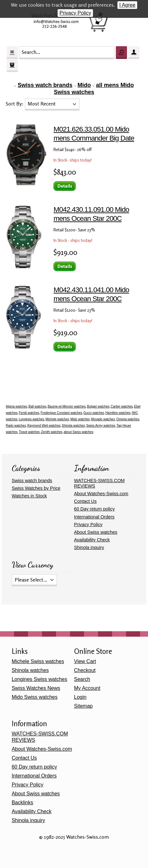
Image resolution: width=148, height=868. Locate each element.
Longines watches (32, 419)
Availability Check (92, 540)
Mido (84, 85)
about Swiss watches (78, 432)
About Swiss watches (96, 532)
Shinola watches (73, 426)
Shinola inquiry (89, 547)
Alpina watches (16, 406)
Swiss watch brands (45, 85)
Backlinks (23, 803)
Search (82, 679)
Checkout (85, 670)
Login (80, 697)
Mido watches (80, 419)
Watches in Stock (29, 496)
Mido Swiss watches (35, 697)
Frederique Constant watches (61, 413)
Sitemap (84, 706)
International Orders (94, 517)
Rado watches (16, 426)
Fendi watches (29, 413)
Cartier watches (122, 406)
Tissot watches (29, 432)
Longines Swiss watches (39, 679)
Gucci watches (94, 413)
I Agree (127, 5)
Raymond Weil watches (44, 426)
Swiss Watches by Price (36, 488)
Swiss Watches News (36, 688)
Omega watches (128, 419)
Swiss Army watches (101, 426)
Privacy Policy (75, 13)
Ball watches (38, 406)
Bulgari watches (98, 406)
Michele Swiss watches (38, 661)
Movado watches (103, 419)
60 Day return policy (95, 509)
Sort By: (15, 104)
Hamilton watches (118, 413)
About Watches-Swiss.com (101, 494)
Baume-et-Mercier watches (67, 406)
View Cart (85, 661)
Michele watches (57, 419)
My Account (87, 688)
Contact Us (85, 501)
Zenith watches (52, 432)
